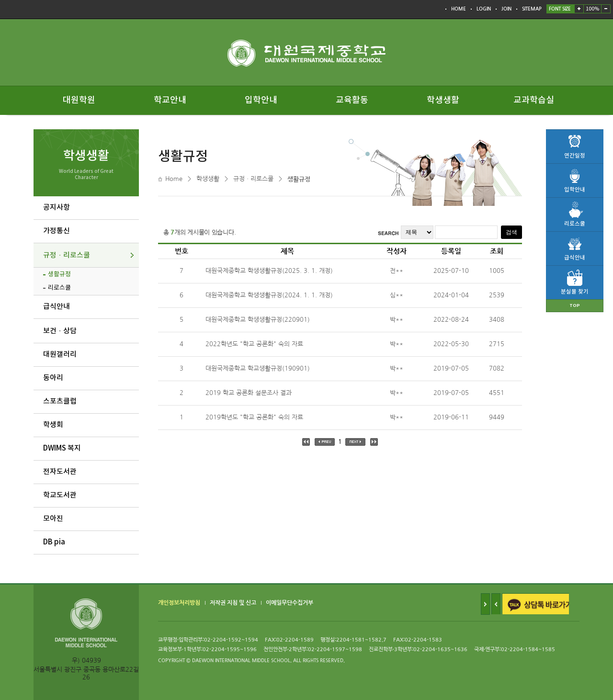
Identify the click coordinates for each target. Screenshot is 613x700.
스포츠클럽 (60, 401)
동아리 (53, 378)
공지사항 (57, 208)
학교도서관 (60, 495)
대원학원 (79, 100)
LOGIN (484, 9)
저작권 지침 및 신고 (233, 603)
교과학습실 (534, 100)
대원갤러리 (60, 355)
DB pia (54, 542)
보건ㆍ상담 (60, 331)
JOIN (506, 9)
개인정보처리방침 (179, 603)
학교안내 (170, 100)
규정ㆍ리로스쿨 (67, 255)
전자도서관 (60, 472)
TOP (575, 305)
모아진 (53, 519)
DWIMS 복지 (62, 448)
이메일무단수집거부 (289, 603)
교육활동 (352, 100)
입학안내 (261, 100)
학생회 (53, 425)
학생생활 (443, 100)
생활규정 (59, 274)
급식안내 (57, 307)
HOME (459, 9)
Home (174, 179)
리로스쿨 (59, 288)
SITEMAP (532, 9)
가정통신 (57, 231)
